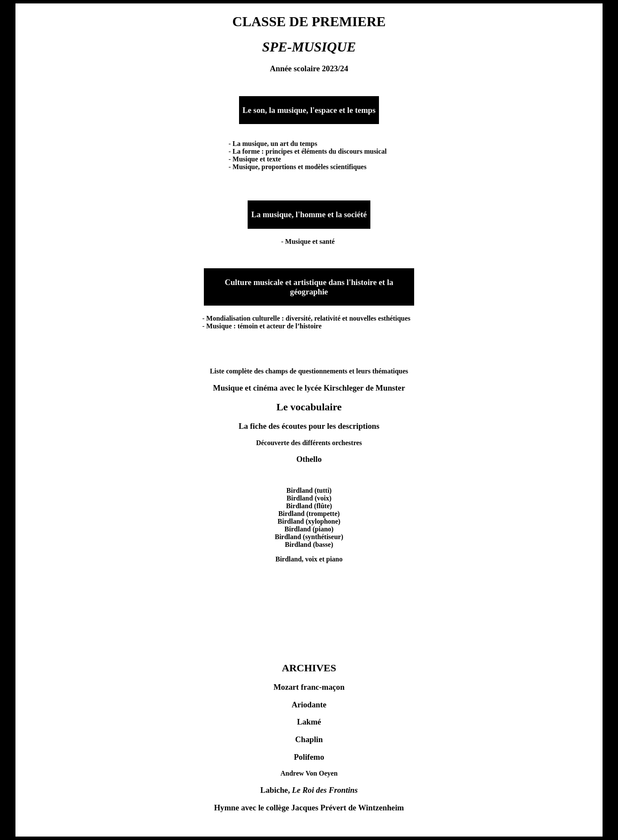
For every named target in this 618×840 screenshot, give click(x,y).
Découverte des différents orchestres (309, 443)
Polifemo (309, 757)
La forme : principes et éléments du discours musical (310, 151)
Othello (309, 459)
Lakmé (309, 722)
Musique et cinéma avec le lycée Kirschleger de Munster (309, 388)
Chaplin (309, 739)
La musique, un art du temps (275, 144)
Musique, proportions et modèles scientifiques (300, 167)
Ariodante (309, 705)
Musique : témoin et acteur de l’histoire (264, 326)
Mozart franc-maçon (309, 687)
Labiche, (309, 790)
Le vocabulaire (309, 407)
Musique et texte (257, 159)
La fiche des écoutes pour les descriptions (309, 426)
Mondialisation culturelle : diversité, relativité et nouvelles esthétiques (309, 318)
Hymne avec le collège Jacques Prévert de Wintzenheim (309, 808)
